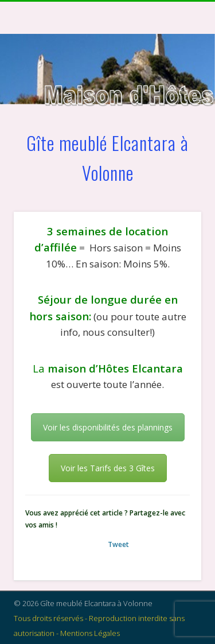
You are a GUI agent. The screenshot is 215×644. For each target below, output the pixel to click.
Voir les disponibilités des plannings (108, 427)
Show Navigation (174, 103)
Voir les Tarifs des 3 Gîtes (108, 468)
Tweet (118, 544)
